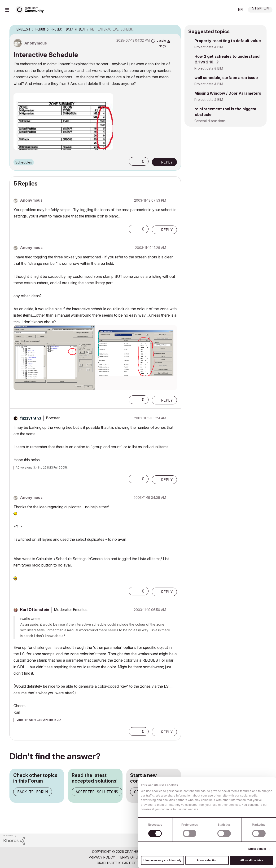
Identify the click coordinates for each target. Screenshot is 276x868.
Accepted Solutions (97, 792)
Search (226, 10)
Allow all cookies (252, 860)
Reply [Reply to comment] (167, 230)
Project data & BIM (209, 47)
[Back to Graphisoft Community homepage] (31, 9)
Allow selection (207, 860)
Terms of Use (130, 857)
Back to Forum (33, 792)
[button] (63, 122)
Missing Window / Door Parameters (228, 93)
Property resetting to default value (228, 41)
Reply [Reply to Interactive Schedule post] (167, 162)
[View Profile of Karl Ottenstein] (35, 610)
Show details (257, 849)
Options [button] (174, 30)
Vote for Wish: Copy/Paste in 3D (39, 720)
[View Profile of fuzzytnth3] (31, 418)
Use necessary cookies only (162, 860)
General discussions (210, 121)
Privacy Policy (102, 857)
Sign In (260, 9)
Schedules (24, 162)
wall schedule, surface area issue (226, 78)
